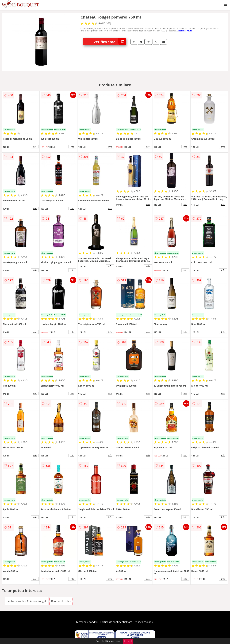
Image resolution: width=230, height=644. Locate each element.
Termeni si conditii (87, 622)
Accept (128, 641)
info (35, 147)
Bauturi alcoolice (61, 601)
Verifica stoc (110, 42)
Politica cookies (144, 622)
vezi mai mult (185, 31)
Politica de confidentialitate (116, 622)
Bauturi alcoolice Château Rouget (26, 601)
